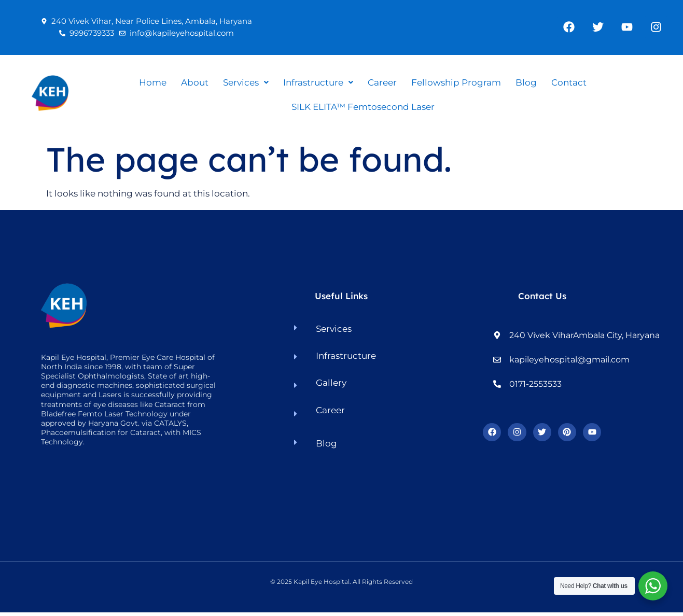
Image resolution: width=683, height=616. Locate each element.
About (195, 82)
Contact (569, 82)
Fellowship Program (456, 82)
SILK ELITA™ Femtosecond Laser (363, 107)
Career (382, 82)
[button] (246, 83)
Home (153, 82)
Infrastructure (318, 82)
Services (246, 82)
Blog (526, 82)
